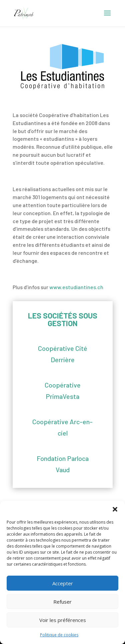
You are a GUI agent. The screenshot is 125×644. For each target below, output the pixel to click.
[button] (115, 509)
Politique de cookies (59, 635)
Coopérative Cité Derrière (63, 354)
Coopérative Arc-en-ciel (62, 427)
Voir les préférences (63, 620)
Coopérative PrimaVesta (63, 391)
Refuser (62, 602)
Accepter (63, 583)
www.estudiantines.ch (76, 287)
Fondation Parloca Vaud (63, 464)
